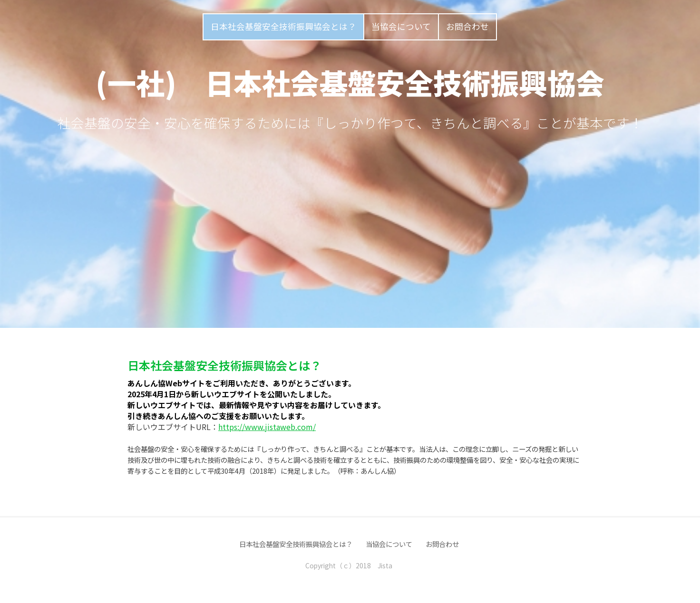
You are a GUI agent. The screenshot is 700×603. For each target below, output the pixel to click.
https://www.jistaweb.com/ (267, 427)
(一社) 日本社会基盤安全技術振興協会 (350, 82)
